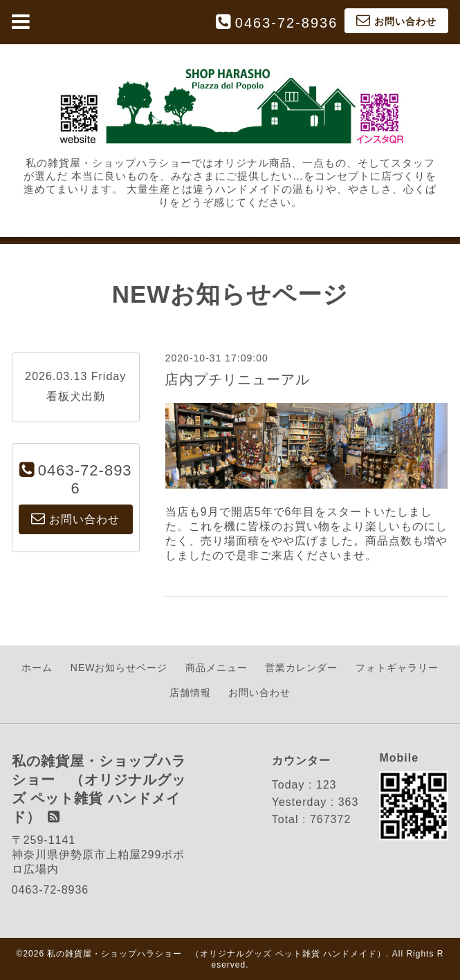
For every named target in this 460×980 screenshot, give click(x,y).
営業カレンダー (301, 668)
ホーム (37, 668)
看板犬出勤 (76, 396)
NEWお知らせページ (119, 668)
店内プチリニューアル (237, 379)
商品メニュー (217, 668)
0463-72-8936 (287, 23)
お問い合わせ (259, 692)
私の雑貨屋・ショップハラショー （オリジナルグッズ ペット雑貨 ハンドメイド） (217, 954)
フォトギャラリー (397, 668)
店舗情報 (190, 692)
